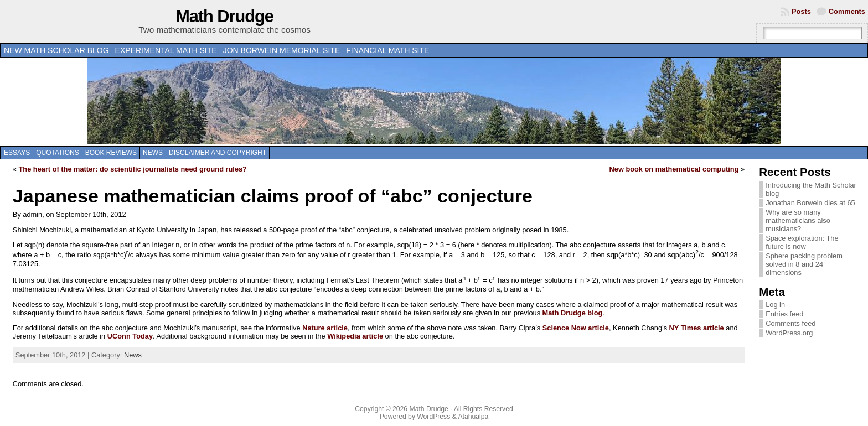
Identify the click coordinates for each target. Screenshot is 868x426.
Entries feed (784, 314)
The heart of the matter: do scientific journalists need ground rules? (133, 169)
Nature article (325, 328)
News (153, 153)
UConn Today (130, 336)
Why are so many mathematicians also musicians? (798, 220)
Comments (847, 11)
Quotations (58, 153)
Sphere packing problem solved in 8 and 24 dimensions (804, 264)
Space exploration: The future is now (802, 242)
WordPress (433, 417)
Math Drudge (224, 16)
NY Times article (697, 328)
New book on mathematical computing (674, 169)
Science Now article (576, 328)
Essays (17, 153)
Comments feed (790, 323)
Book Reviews (111, 153)
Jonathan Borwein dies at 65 (810, 203)
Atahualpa (473, 417)
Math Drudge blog (573, 313)
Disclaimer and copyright (218, 153)
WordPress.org (789, 333)
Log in (775, 305)
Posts (801, 11)
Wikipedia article (355, 336)
